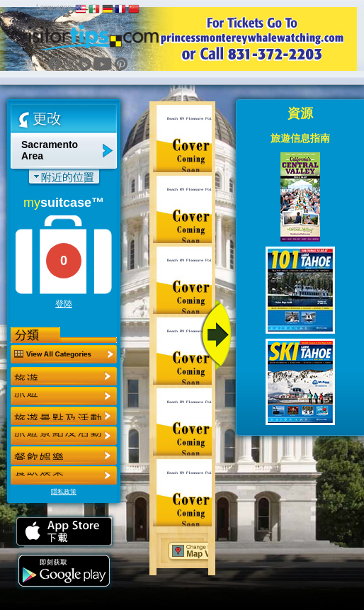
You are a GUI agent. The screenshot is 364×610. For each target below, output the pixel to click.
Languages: (55, 7)
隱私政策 (64, 492)
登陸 (64, 304)
